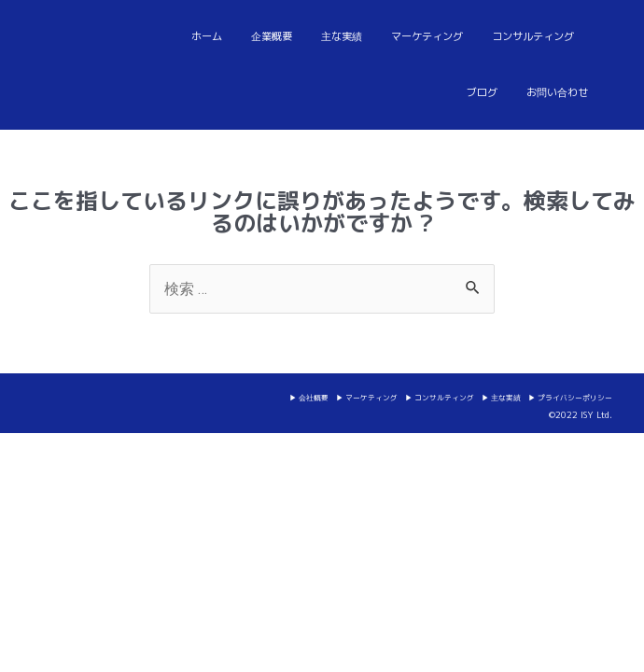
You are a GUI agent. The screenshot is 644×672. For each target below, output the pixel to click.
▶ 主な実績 (501, 398)
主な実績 (342, 36)
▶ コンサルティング (440, 398)
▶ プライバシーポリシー (570, 398)
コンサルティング (533, 36)
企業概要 (272, 36)
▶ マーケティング (367, 398)
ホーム (207, 36)
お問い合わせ (557, 92)
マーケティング (427, 36)
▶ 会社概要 (309, 398)
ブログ (482, 92)
